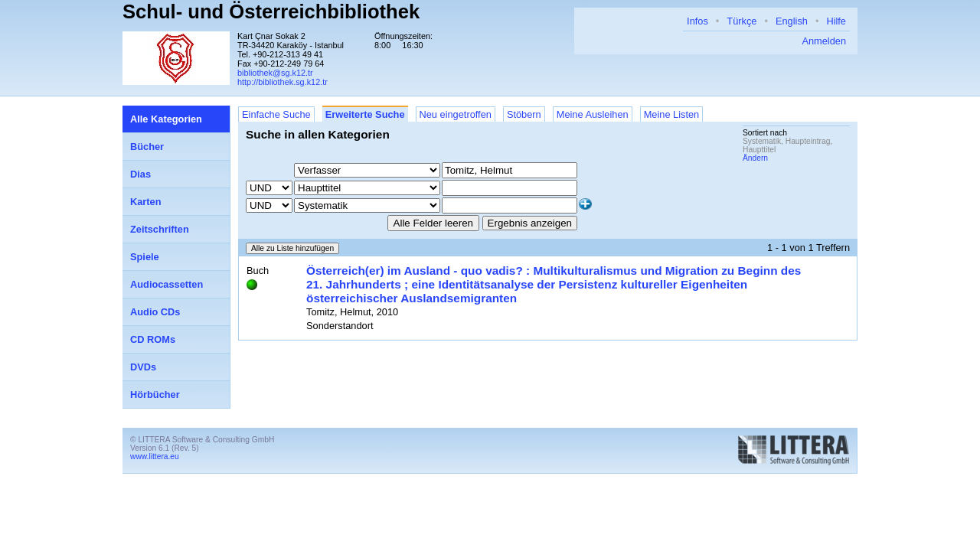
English (792, 21)
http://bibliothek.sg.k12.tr (283, 82)
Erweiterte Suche (365, 114)
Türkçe (742, 21)
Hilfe (836, 21)
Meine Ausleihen (593, 114)
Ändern (755, 158)
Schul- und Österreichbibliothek (271, 11)
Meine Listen (672, 114)
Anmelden (824, 41)
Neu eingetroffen (456, 114)
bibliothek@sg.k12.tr (275, 73)
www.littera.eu (155, 456)
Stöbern (524, 114)
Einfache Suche (276, 114)
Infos (697, 21)
